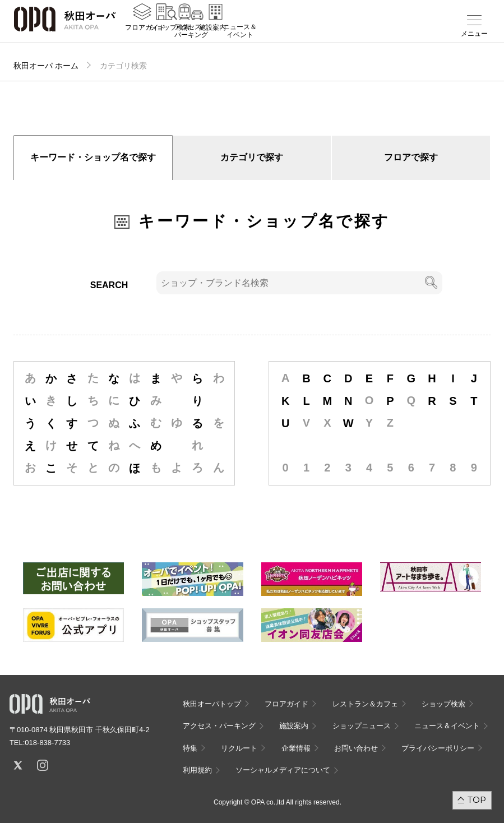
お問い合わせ (356, 748)
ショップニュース (362, 726)
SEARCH (109, 285)
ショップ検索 (170, 34)
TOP (477, 800)
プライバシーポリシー (438, 748)
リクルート (239, 748)
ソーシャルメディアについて (283, 770)
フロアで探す (411, 157)
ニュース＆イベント (240, 38)
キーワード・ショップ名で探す (93, 157)
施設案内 (212, 34)
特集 (190, 748)
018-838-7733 (47, 743)
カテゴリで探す (252, 157)
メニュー (474, 34)
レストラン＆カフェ (365, 704)
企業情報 (296, 748)
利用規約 (197, 770)
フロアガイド (145, 34)
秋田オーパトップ (212, 704)
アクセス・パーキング (191, 38)
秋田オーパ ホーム (46, 66)
